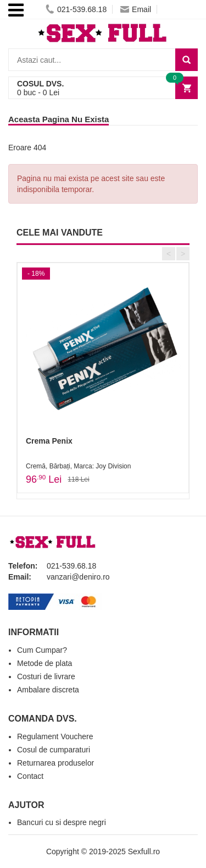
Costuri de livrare (46, 676)
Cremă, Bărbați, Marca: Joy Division (78, 466)
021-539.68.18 (76, 9)
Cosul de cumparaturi (54, 750)
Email (136, 9)
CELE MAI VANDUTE (60, 233)
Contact (30, 776)
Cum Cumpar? (42, 650)
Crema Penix (49, 441)
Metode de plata (44, 663)
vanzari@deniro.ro (78, 577)
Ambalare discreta (48, 690)
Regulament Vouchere (55, 736)
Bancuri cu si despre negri (62, 822)
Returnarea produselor (55, 763)
